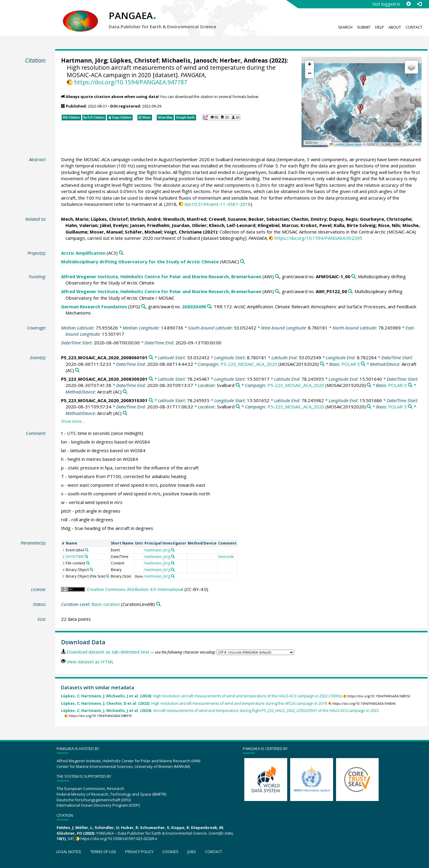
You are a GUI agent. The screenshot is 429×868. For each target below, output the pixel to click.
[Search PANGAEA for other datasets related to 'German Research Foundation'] (143, 307)
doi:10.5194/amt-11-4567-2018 (217, 204)
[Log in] (419, 4)
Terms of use (103, 852)
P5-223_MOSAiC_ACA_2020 (249, 364)
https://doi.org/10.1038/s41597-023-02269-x (119, 839)
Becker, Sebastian (269, 219)
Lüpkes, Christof (134, 60)
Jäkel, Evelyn (114, 225)
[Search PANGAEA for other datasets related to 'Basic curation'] (158, 604)
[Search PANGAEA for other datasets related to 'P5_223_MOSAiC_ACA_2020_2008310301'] (151, 400)
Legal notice (69, 852)
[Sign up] (408, 4)
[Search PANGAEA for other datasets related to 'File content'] (88, 563)
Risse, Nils (389, 225)
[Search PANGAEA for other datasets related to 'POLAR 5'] (363, 364)
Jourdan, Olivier (189, 225)
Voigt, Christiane (183, 232)
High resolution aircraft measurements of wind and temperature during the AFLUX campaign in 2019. (194, 703)
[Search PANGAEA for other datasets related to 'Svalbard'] (238, 385)
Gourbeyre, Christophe (386, 219)
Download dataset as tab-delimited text (108, 652)
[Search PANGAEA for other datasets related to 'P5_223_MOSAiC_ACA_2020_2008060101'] (151, 358)
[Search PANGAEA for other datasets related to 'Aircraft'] (77, 370)
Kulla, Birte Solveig (355, 225)
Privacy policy (139, 852)
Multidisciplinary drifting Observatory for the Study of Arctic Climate (140, 262)
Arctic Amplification (83, 253)
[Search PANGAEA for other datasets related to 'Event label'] (87, 550)
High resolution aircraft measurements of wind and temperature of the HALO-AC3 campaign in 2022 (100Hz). (202, 696)
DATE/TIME (75, 557)
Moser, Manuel (106, 232)
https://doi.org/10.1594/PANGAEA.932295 (318, 238)
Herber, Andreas (244, 60)
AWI (417, 144)
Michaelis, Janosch (189, 60)
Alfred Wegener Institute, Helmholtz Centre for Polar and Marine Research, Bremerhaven (161, 276)
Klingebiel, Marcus (278, 225)
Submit (364, 27)
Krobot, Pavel (316, 225)
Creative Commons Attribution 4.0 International (135, 589)
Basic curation (106, 604)
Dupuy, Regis (343, 219)
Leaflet (337, 144)
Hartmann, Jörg (84, 60)
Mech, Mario (75, 219)
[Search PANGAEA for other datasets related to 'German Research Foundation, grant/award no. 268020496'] (209, 307)
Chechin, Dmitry (309, 219)
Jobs (192, 852)
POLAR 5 (351, 364)
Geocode (226, 557)
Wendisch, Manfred (185, 219)
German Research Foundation (94, 307)
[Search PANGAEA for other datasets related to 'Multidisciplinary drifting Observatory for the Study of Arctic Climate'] (242, 262)
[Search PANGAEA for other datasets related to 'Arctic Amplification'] (121, 253)
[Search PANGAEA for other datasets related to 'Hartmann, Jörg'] (173, 550)
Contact (414, 27)
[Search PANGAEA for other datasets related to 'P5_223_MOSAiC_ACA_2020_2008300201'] (151, 379)
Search (345, 27)
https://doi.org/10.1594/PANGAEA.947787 (131, 82)
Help (380, 27)
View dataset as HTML (90, 662)
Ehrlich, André (145, 219)
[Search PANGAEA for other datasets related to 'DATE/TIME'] (86, 556)
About (395, 27)
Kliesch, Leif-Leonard (232, 225)
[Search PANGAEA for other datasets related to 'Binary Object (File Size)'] (108, 576)
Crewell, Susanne (227, 219)
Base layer (354, 144)
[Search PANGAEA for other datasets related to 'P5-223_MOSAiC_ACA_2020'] (322, 364)
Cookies (170, 852)
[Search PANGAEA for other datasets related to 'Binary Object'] (91, 570)
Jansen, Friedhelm (150, 225)
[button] (360, 109)
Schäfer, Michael (143, 232)
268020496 (194, 307)
